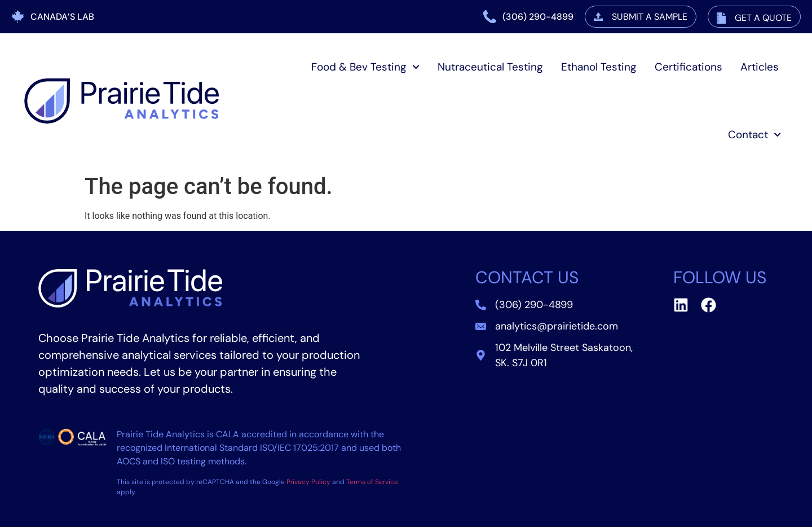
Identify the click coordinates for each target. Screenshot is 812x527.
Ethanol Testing (599, 67)
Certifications (689, 67)
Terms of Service (372, 482)
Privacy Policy (308, 482)
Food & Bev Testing (365, 67)
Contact (754, 135)
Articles (760, 67)
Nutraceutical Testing (490, 67)
